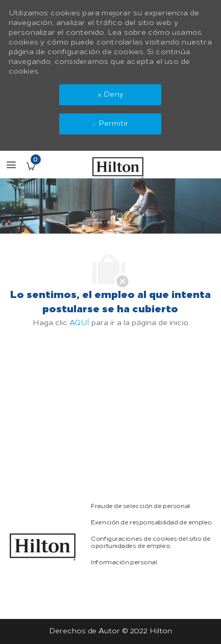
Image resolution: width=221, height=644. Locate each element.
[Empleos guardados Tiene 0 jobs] (31, 166)
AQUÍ (79, 323)
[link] (43, 547)
